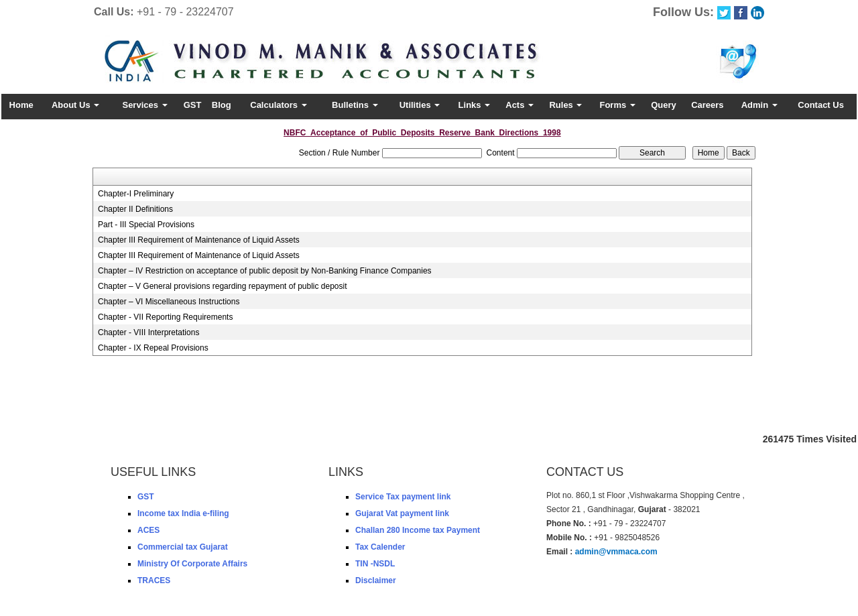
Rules (565, 105)
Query (664, 105)
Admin (759, 105)
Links (475, 105)
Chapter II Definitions (135, 209)
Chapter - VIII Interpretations (148, 332)
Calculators (278, 105)
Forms (617, 105)
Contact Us (821, 105)
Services (144, 105)
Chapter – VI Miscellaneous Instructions (169, 302)
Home (21, 105)
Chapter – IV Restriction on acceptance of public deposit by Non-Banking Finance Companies (265, 271)
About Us (75, 105)
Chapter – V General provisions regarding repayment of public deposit (223, 286)
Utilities (420, 105)
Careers (707, 105)
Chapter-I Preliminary (136, 194)
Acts (519, 105)
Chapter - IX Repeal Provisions (153, 348)
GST (193, 105)
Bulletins (355, 105)
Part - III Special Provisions (146, 225)
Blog (222, 105)
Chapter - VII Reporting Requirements (165, 317)
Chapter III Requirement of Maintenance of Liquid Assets (199, 240)
